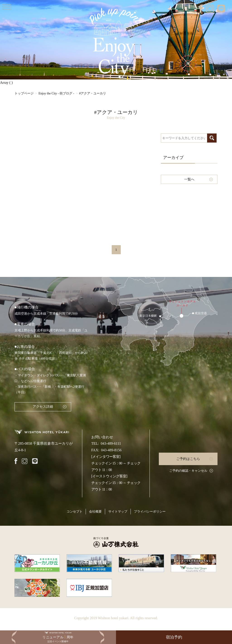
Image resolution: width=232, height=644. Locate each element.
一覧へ (189, 179)
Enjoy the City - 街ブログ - (56, 93)
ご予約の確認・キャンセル (188, 471)
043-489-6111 (111, 443)
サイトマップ (118, 512)
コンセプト (75, 512)
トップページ (24, 93)
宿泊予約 (174, 637)
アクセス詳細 (43, 407)
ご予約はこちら (188, 459)
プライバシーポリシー (150, 512)
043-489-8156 (111, 450)
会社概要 (95, 512)
